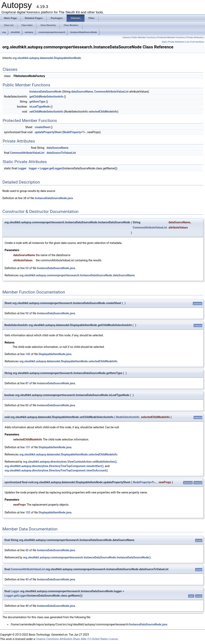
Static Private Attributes (173, 42)
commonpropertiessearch (52, 32)
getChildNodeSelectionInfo (46, 97)
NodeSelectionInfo (128, 417)
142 (28, 354)
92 (27, 313)
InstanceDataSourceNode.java (54, 198)
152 (28, 512)
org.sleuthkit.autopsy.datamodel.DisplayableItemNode (47, 58)
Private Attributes (195, 37)
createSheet (42, 127)
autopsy (29, 32)
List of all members (195, 42)
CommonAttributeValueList (111, 92)
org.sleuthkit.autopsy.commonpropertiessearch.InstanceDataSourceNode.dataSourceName (77, 275)
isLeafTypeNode (40, 107)
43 (27, 579)
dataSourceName (82, 92)
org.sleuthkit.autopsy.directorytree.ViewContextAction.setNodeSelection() (70, 462)
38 (25, 198)
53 (27, 268)
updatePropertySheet (48, 132)
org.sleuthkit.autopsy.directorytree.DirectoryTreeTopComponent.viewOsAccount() (56, 470)
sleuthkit (15, 32)
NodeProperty (72, 132)
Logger (22, 168)
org (4, 32)
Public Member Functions (144, 37)
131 (28, 447)
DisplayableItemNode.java (55, 354)
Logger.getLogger (51, 168)
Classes (126, 37)
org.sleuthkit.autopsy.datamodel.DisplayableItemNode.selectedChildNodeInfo (68, 361)
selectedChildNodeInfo (103, 112)
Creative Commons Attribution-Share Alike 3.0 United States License (77, 639)
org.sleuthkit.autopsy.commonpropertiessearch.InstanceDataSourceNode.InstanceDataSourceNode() (87, 557)
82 (27, 405)
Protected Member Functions (171, 37)
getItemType (37, 102)
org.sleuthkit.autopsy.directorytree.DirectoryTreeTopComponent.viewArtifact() (54, 466)
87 (27, 383)
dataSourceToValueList (61, 153)
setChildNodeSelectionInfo (46, 112)
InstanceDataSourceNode (84, 32)
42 (27, 550)
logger (33, 168)
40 (27, 606)
